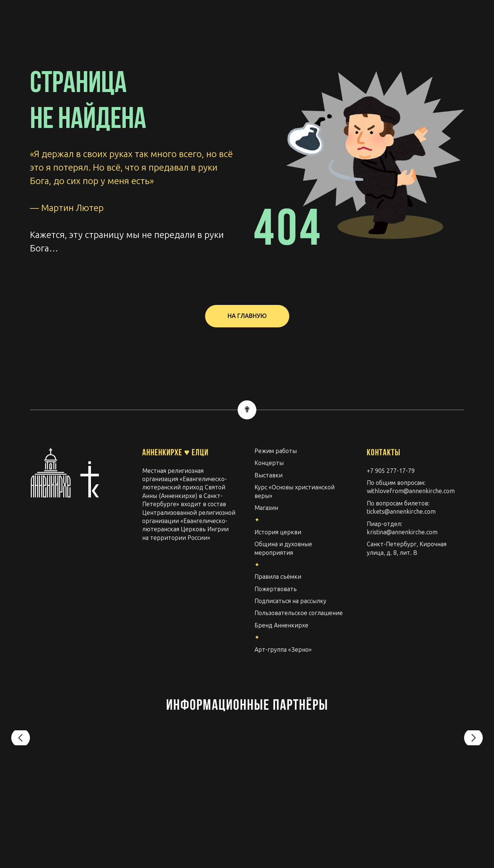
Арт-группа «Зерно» (283, 650)
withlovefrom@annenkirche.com (411, 491)
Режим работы (276, 451)
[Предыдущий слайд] (21, 741)
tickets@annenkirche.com (401, 512)
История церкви (278, 532)
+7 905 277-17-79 (391, 471)
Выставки (269, 475)
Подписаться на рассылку (290, 601)
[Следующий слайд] (473, 741)
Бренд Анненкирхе (281, 625)
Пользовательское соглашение (299, 613)
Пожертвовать (276, 589)
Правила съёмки (278, 577)
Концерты (269, 463)
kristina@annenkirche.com (402, 532)
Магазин (266, 508)
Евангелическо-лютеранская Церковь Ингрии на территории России (185, 529)
